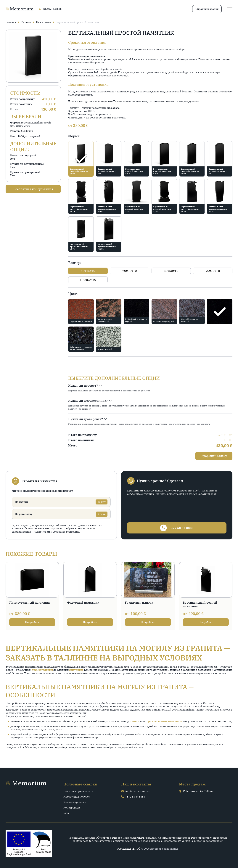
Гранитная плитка (139, 602)
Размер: (75, 263)
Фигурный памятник (83, 602)
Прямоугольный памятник (30, 602)
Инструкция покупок (77, 797)
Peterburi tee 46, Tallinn (196, 791)
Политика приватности (78, 791)
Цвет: (73, 294)
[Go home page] (20, 9)
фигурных (76, 670)
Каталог (26, 22)
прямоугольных (42, 670)
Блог (66, 813)
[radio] (81, 159)
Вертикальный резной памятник (200, 604)
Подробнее (32, 622)
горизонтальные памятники (164, 721)
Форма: (74, 136)
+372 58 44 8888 (133, 797)
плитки (135, 721)
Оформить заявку (214, 456)
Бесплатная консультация (33, 189)
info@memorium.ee (136, 791)
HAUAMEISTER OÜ (129, 849)
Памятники (44, 22)
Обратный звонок (207, 9)
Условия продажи (75, 802)
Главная (11, 22)
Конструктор (72, 808)
